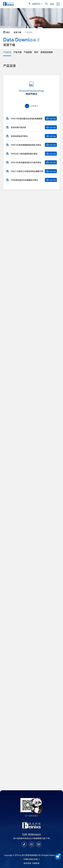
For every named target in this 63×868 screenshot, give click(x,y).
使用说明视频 (47, 52)
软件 (36, 52)
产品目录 (7, 52)
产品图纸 (28, 52)
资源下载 (17, 32)
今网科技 (36, 863)
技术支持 (27, 863)
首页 (7, 32)
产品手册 (18, 52)
